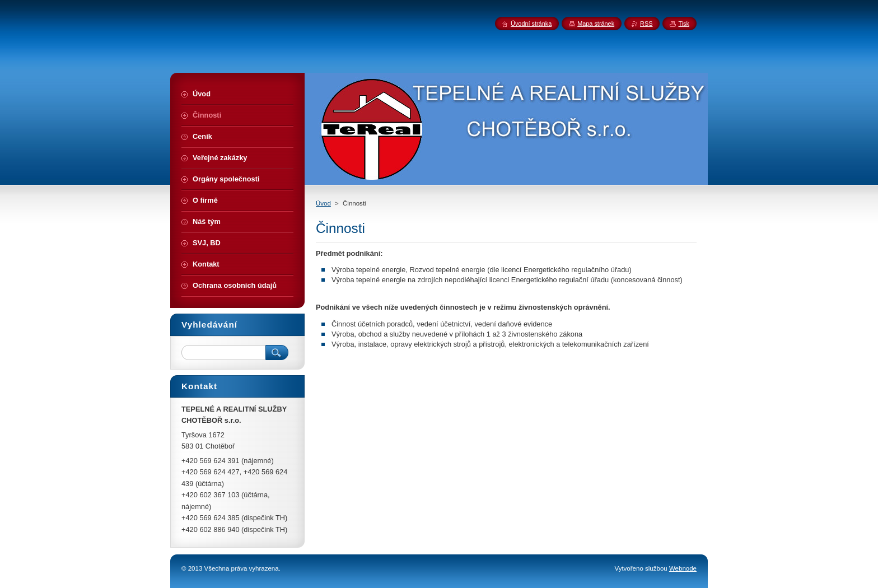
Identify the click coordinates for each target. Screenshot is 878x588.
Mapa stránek (596, 24)
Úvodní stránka (531, 24)
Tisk (684, 24)
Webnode (683, 568)
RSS (646, 24)
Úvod (323, 203)
